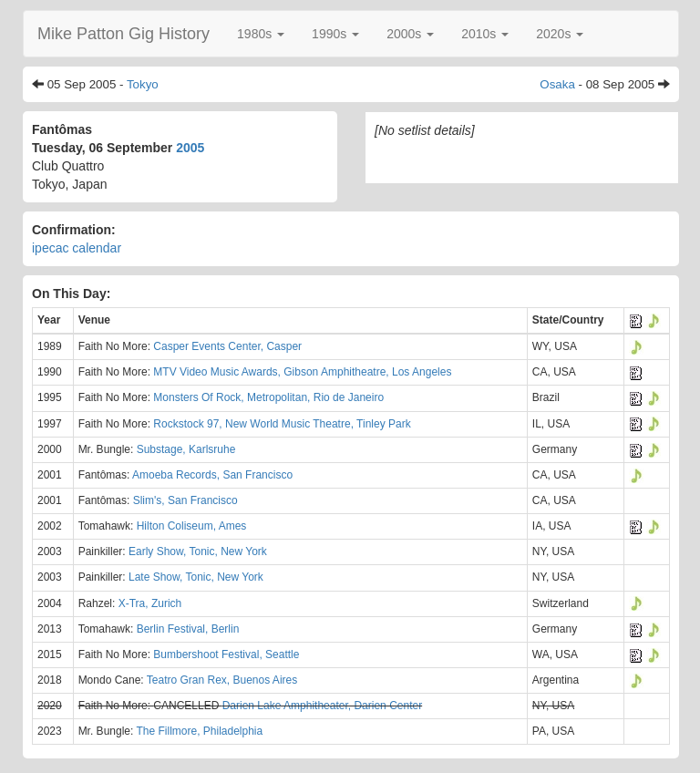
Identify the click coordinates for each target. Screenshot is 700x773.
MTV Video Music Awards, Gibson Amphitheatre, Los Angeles (302, 372)
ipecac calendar (77, 248)
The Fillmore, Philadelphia (199, 731)
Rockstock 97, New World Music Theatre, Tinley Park (282, 424)
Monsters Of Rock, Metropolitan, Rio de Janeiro (268, 397)
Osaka (557, 84)
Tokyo (143, 84)
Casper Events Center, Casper (227, 346)
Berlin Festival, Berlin (188, 629)
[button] (261, 34)
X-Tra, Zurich (150, 603)
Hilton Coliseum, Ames (192, 526)
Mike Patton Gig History (124, 34)
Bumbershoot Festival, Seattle (226, 654)
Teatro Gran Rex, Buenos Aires (222, 680)
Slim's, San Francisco (185, 500)
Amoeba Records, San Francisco (212, 475)
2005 (190, 148)
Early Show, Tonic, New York (198, 551)
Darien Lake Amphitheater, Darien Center (322, 706)
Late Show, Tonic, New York (196, 577)
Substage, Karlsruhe (186, 449)
